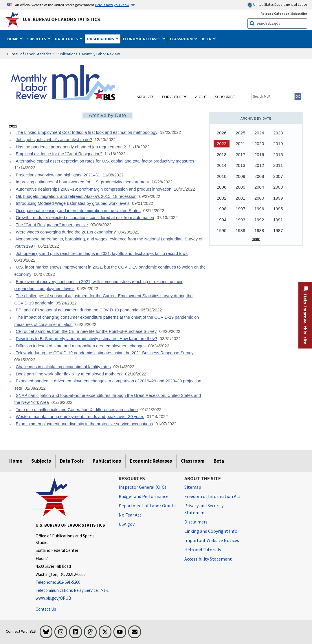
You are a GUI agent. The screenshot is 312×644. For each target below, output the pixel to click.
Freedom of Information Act (212, 496)
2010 (222, 176)
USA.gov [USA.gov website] (127, 524)
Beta (219, 461)
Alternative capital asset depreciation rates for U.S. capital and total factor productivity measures (105, 161)
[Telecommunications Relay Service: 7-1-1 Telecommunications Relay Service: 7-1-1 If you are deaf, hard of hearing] (73, 591)
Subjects (41, 461)
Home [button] (13, 39)
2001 (240, 198)
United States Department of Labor (277, 5)
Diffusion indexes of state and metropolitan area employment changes (81, 346)
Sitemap (193, 487)
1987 (278, 230)
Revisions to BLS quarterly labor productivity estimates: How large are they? (86, 339)
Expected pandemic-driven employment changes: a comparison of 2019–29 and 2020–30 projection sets (108, 385)
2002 (222, 198)
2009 (240, 176)
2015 (278, 155)
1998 (222, 209)
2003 (278, 187)
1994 (222, 220)
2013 (240, 165)
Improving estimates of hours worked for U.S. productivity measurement (82, 182)
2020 (259, 144)
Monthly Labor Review (101, 54)
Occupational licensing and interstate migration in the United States (78, 211)
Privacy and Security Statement (204, 509)
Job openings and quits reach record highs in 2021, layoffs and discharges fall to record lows (102, 253)
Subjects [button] (37, 39)
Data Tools (72, 461)
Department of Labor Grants (147, 506)
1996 (259, 209)
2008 (259, 176)
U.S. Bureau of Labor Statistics (62, 19)
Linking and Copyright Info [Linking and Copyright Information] (211, 531)
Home (16, 461)
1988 (259, 230)
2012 (259, 165)
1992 (259, 220)
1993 (240, 220)
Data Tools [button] (67, 39)
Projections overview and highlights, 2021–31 (58, 175)
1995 (278, 209)
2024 (259, 133)
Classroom (193, 461)
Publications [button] (101, 39)
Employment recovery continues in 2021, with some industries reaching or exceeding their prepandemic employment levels (98, 285)
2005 (240, 187)
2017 (240, 155)
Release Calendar (275, 13)
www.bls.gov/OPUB (53, 598)
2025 (240, 133)
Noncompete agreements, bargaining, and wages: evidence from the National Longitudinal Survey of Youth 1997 (108, 243)
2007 (278, 176)
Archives (145, 97)
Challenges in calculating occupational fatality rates (63, 367)
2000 (259, 198)
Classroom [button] (182, 39)
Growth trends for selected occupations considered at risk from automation (85, 218)
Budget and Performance (144, 496)
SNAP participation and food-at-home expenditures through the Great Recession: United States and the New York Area (108, 399)
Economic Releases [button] (142, 39)
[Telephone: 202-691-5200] (73, 582)
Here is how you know (112, 5)
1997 (240, 209)
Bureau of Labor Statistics (29, 54)
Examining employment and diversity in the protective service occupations (84, 424)
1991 (278, 220)
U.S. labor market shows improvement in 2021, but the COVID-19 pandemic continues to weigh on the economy (110, 271)
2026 (222, 133)
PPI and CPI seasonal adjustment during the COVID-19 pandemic (77, 310)
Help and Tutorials (203, 550)
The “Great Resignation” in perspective (52, 225)
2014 (222, 165)
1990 (222, 230)
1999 (278, 198)
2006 (222, 187)
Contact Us (46, 609)
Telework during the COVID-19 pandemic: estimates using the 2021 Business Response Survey (104, 353)
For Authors (175, 97)
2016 (259, 155)
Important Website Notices (212, 540)
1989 (240, 230)
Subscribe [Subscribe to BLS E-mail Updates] (299, 13)
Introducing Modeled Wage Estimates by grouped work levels (73, 203)
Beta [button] (207, 39)
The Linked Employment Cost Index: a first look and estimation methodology (86, 132)
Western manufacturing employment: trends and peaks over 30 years (80, 417)
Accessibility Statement (208, 559)
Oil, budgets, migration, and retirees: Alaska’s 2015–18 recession (76, 196)
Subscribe (225, 97)
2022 (222, 144)
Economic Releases (151, 461)
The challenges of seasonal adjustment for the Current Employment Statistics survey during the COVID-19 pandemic (103, 299)
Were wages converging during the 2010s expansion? (66, 232)
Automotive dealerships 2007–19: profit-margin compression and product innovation (93, 189)
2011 (278, 165)
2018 (222, 155)
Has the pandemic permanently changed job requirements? (71, 147)
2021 (240, 144)
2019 (278, 144)
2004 (259, 187)
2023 (278, 133)
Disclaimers (196, 522)
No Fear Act (130, 515)
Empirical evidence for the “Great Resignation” (59, 154)
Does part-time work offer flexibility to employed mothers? (69, 374)
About (201, 97)
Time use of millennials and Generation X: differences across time (77, 410)
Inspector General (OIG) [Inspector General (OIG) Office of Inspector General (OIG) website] (142, 487)
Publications (67, 54)
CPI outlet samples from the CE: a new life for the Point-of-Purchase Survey (86, 331)
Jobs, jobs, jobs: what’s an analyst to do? (54, 140)
